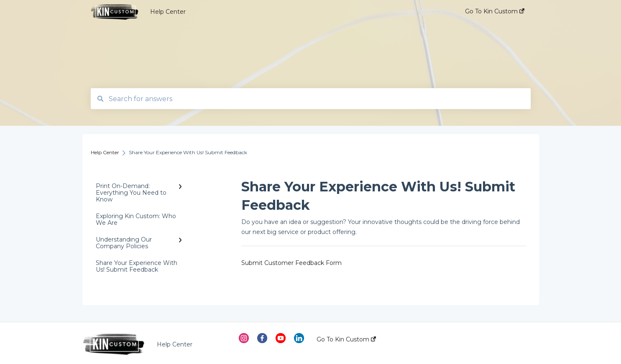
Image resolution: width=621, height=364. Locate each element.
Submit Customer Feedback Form (291, 263)
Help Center (168, 12)
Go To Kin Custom (346, 339)
